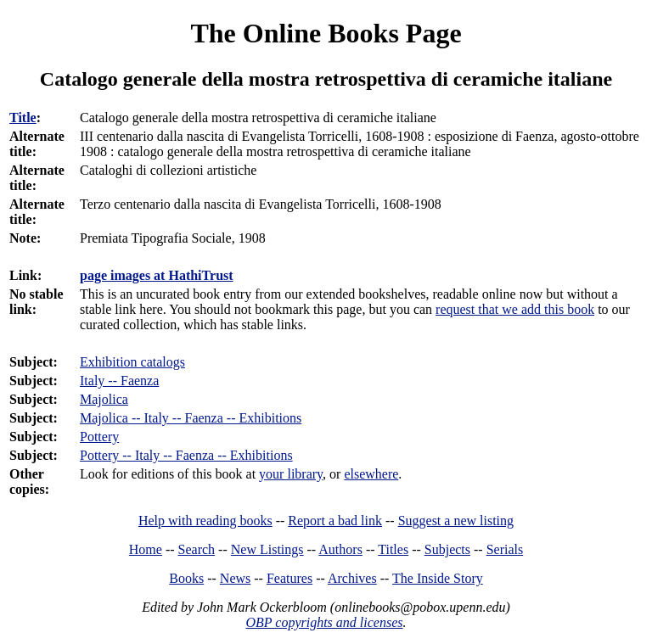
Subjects (447, 549)
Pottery (99, 437)
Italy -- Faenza (119, 381)
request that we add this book (515, 309)
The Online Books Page (326, 33)
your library (291, 474)
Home (146, 549)
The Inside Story (438, 578)
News (235, 578)
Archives (352, 578)
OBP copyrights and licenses (324, 622)
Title (23, 118)
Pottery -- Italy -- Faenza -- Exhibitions (186, 455)
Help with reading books (205, 521)
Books (186, 578)
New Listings (267, 549)
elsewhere (371, 474)
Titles (393, 549)
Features (289, 578)
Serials (505, 549)
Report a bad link (335, 521)
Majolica (104, 399)
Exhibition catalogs (132, 362)
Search (197, 549)
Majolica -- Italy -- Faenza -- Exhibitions (191, 418)
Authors (340, 549)
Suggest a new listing (456, 521)
